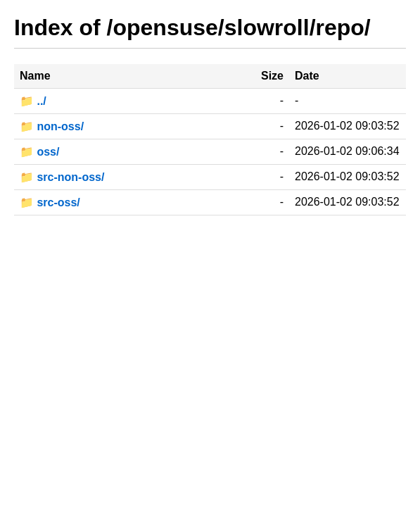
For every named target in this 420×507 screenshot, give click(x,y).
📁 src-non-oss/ (62, 177)
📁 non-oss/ (52, 126)
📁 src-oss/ (50, 202)
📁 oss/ (39, 152)
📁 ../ (33, 101)
